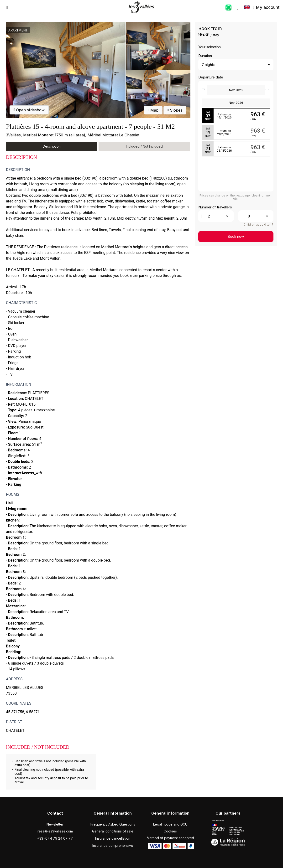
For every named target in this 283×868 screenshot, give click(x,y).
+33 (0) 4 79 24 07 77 (55, 838)
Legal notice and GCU (170, 824)
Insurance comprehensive (113, 845)
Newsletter (55, 824)
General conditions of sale (113, 831)
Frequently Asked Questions (113, 824)
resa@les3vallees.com (55, 831)
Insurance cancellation (113, 838)
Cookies (170, 831)
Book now (236, 236)
